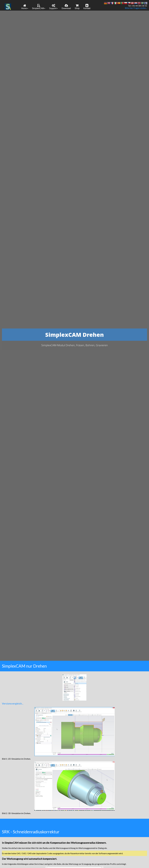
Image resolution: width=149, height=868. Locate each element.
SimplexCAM (39, 7)
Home (25, 7)
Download (66, 7)
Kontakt (87, 7)
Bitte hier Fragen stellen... (136, 8)
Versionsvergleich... (13, 704)
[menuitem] (25, 7)
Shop (77, 7)
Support (53, 7)
